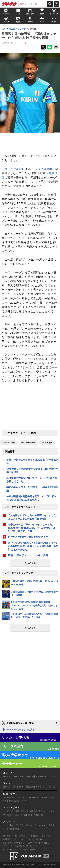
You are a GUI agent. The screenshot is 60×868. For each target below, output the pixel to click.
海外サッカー (41, 777)
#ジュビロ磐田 (9, 443)
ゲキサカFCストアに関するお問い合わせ (19, 850)
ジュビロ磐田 (44, 169)
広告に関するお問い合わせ (14, 843)
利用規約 (7, 839)
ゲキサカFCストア (11, 825)
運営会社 (34, 836)
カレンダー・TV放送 (46, 825)
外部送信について (43, 839)
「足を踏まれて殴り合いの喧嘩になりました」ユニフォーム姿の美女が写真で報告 (33, 517)
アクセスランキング (28, 825)
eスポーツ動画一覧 (35, 815)
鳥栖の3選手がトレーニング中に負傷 (28, 555)
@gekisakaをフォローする (18, 723)
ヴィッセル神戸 (15, 169)
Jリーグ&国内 (18, 777)
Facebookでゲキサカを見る (18, 730)
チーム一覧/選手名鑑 (11, 829)
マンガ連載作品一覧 (33, 811)
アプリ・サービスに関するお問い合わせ (19, 846)
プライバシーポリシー (23, 839)
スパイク (52, 777)
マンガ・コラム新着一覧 (13, 811)
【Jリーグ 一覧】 (21, 43)
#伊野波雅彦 (47, 443)
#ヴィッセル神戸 (28, 443)
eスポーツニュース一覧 (16, 815)
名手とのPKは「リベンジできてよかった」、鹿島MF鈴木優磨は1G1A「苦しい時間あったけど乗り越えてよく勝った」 (32, 528)
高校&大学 (30, 777)
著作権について (20, 836)
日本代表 (7, 777)
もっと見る (30, 563)
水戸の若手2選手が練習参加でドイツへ (29, 537)
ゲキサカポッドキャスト (19, 801)
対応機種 (7, 836)
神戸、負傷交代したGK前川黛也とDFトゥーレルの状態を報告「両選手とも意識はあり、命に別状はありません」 (33, 546)
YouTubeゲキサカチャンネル (15, 797)
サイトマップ (47, 836)
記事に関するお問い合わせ (39, 843)
